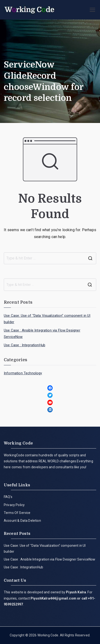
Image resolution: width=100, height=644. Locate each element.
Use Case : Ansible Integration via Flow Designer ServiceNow (42, 334)
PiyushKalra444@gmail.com (53, 598)
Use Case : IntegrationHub (25, 345)
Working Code (48, 635)
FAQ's (8, 497)
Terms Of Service (17, 513)
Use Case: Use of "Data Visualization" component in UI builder (47, 319)
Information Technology (23, 373)
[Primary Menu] (92, 10)
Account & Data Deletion (22, 521)
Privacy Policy (14, 505)
